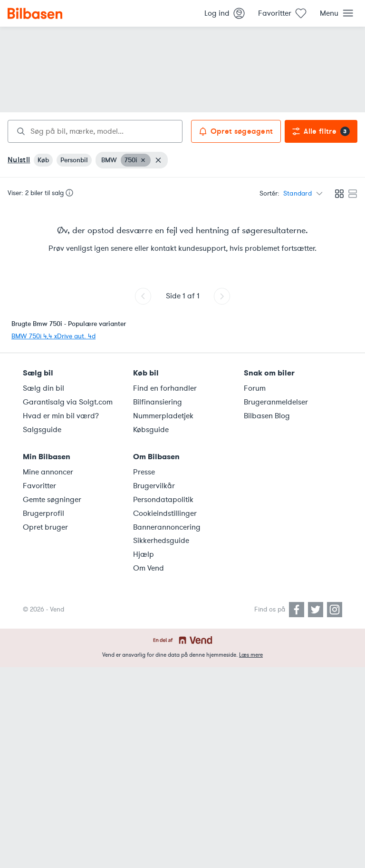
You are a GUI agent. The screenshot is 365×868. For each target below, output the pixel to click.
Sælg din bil (43, 388)
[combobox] (95, 131)
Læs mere (251, 655)
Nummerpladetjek (163, 416)
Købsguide (151, 430)
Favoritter (39, 486)
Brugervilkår (154, 486)
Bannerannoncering (167, 527)
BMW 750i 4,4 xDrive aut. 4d (53, 336)
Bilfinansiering (158, 402)
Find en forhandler (165, 388)
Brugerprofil (43, 513)
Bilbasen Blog (267, 416)
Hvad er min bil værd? (61, 416)
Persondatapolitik (163, 500)
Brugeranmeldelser (276, 402)
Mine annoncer (48, 472)
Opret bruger (45, 527)
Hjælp (144, 554)
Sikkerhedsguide (161, 541)
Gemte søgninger (52, 500)
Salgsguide (42, 430)
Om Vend (149, 568)
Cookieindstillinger (165, 513)
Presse (144, 472)
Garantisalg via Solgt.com (68, 402)
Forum (255, 388)
